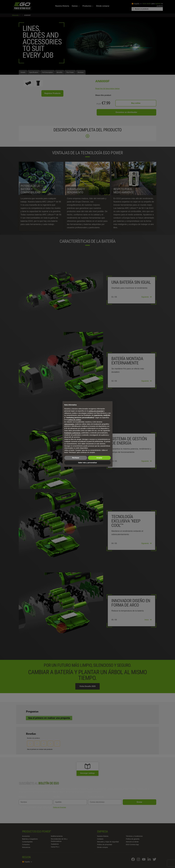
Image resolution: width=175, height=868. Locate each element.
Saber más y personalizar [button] (88, 463)
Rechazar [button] (76, 458)
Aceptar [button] (99, 458)
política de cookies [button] (74, 420)
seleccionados (69, 424)
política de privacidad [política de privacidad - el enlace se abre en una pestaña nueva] (96, 411)
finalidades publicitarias (72, 433)
